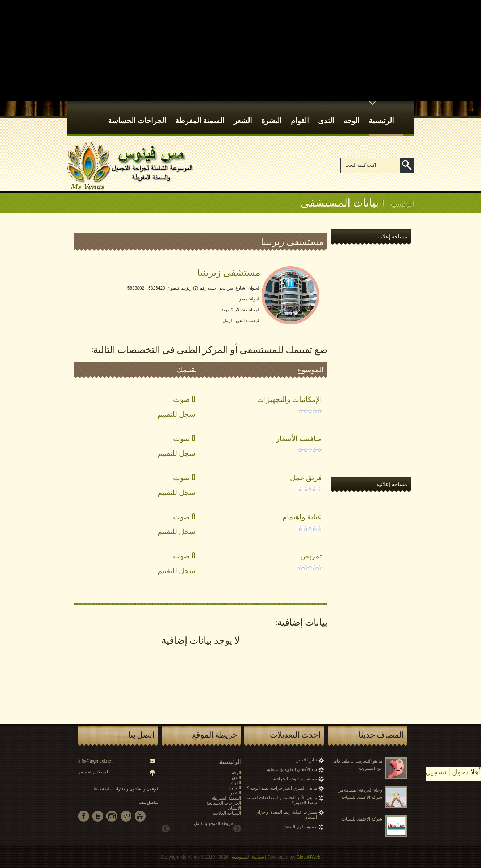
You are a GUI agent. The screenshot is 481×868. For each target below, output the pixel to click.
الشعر (243, 113)
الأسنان (349, 146)
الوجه (352, 113)
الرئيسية (381, 113)
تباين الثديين (306, 760)
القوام (300, 113)
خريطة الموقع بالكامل (214, 823)
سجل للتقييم (176, 414)
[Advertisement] (240, 51)
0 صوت (184, 399)
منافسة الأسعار (299, 438)
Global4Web (309, 857)
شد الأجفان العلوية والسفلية (292, 769)
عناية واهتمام (302, 516)
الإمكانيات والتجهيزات (290, 399)
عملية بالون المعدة (300, 827)
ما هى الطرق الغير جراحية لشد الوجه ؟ (282, 788)
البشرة (271, 113)
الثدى (326, 113)
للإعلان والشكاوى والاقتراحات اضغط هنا (126, 789)
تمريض (311, 555)
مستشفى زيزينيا (229, 272)
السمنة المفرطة (200, 113)
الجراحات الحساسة (137, 113)
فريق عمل (306, 477)
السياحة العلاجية (304, 146)
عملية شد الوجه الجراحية (295, 779)
